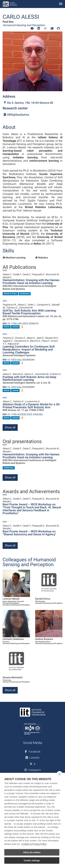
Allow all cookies (32, 852)
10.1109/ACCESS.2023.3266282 (23, 414)
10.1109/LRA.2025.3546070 (20, 323)
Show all (10, 427)
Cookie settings (32, 861)
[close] (60, 774)
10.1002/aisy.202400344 (19, 360)
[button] (32, 28)
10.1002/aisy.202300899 (19, 387)
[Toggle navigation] (61, 4)
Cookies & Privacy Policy (34, 844)
